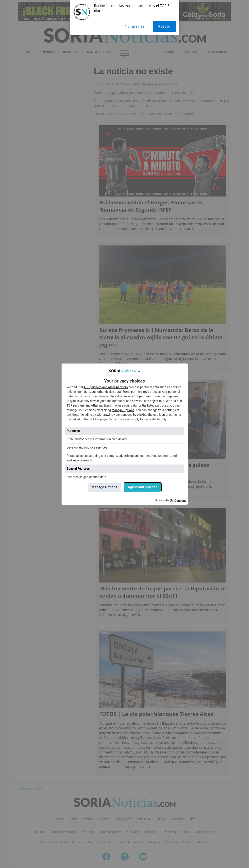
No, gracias (135, 26)
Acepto (164, 26)
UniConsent (178, 501)
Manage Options (123, 410)
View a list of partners (136, 396)
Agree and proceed (143, 487)
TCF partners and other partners (106, 387)
